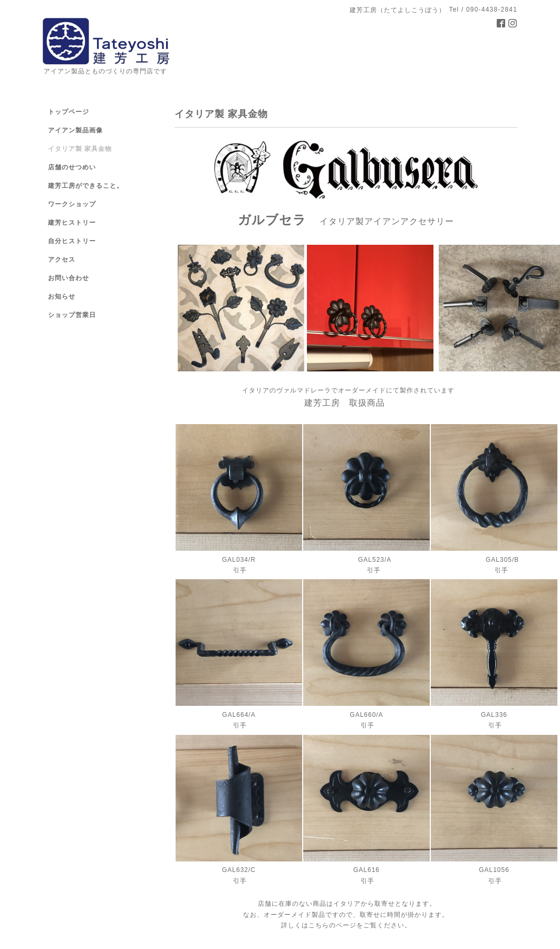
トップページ (69, 112)
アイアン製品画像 (75, 130)
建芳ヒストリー (72, 223)
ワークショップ (72, 204)
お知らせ (62, 296)
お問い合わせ (69, 278)
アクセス (62, 260)
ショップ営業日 (72, 315)
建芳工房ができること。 (86, 186)
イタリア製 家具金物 (80, 149)
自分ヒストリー (72, 241)
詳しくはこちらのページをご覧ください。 (346, 925)
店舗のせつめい (72, 167)
